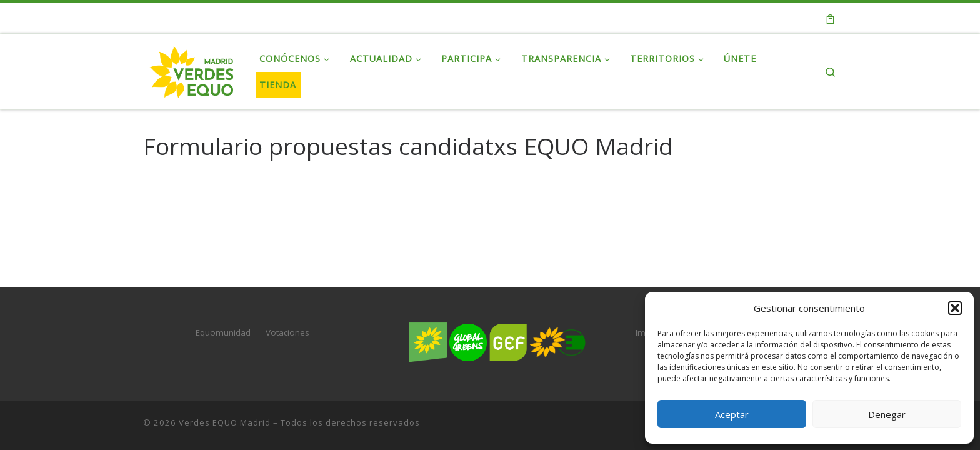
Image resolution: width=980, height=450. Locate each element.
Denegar (887, 414)
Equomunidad (223, 332)
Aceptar (732, 414)
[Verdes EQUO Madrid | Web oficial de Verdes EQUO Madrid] (192, 69)
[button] (955, 308)
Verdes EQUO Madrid (225, 422)
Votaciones (287, 332)
